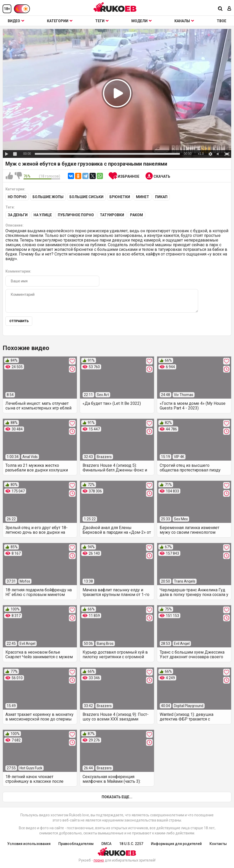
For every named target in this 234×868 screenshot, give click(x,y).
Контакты (218, 844)
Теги (102, 21)
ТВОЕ (221, 21)
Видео (16, 21)
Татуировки (112, 215)
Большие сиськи (86, 197)
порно (99, 860)
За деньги (18, 215)
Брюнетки (120, 197)
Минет (143, 197)
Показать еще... (117, 797)
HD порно (17, 197)
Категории (60, 21)
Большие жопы (48, 197)
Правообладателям (76, 844)
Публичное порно (76, 215)
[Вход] (229, 9)
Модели (142, 21)
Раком (136, 215)
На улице (43, 215)
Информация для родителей (176, 844)
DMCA (106, 844)
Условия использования (29, 844)
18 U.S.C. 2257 (131, 844)
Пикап (161, 197)
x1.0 (201, 154)
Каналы (184, 21)
